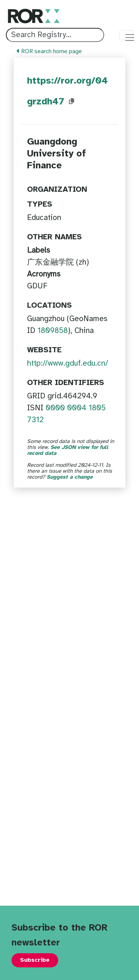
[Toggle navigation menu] (126, 35)
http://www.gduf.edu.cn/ (68, 363)
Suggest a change (70, 477)
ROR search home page (49, 51)
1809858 (53, 331)
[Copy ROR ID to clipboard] (72, 101)
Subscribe (35, 960)
